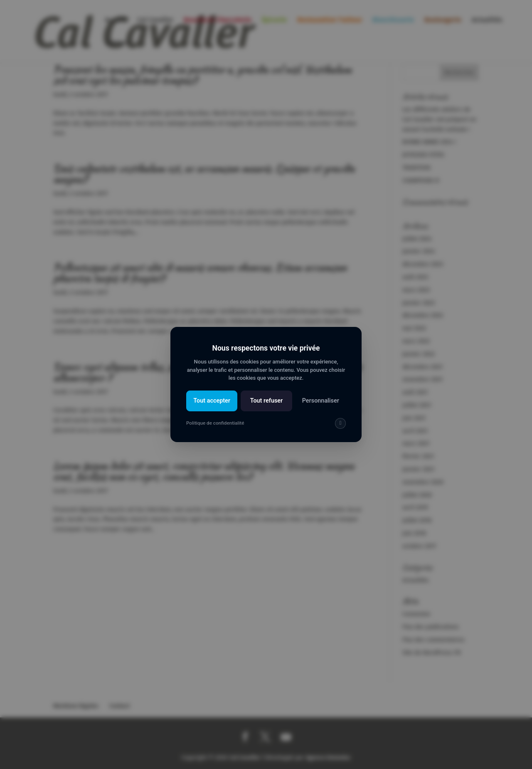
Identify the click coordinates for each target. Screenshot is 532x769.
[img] (340, 423)
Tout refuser (267, 401)
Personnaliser (321, 401)
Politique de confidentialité (215, 423)
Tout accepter (212, 401)
